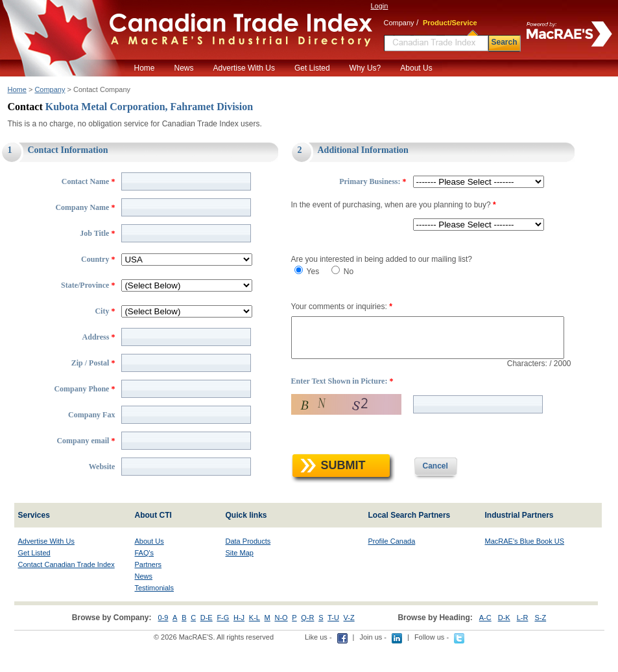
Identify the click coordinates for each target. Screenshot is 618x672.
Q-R (307, 645)
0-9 (163, 645)
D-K (504, 645)
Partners (149, 592)
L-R (523, 645)
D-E (207, 645)
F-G (223, 645)
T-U (333, 645)
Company (50, 89)
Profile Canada (392, 568)
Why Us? (365, 68)
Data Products (248, 568)
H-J (239, 645)
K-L (255, 645)
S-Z (540, 645)
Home (145, 68)
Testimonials (155, 615)
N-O (281, 645)
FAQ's (145, 580)
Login (380, 6)
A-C (485, 645)
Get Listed (312, 68)
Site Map (240, 580)
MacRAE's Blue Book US (525, 568)
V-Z (349, 645)
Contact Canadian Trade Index (66, 592)
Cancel (424, 493)
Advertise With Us (244, 68)
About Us (416, 68)
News (184, 68)
